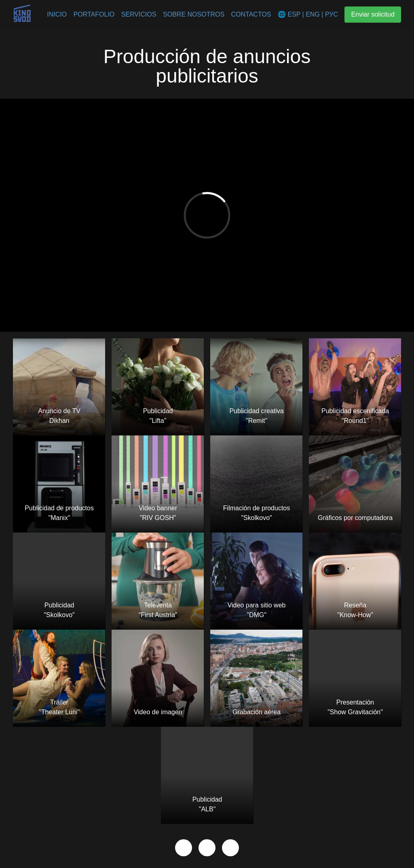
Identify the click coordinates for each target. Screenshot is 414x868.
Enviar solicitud (373, 14)
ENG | (314, 14)
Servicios (139, 14)
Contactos (251, 14)
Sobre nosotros (194, 14)
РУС (330, 14)
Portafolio (94, 14)
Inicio (57, 14)
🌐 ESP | (291, 14)
